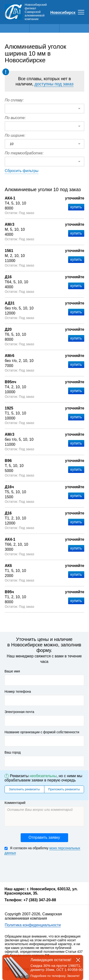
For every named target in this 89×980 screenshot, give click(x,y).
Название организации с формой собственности (42, 732)
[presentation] (41, 868)
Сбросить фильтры (22, 171)
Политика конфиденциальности (33, 925)
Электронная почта (19, 712)
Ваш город (13, 752)
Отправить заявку (44, 837)
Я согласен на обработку (42, 851)
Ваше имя (12, 671)
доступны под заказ (54, 84)
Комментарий (15, 803)
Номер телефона (18, 692)
